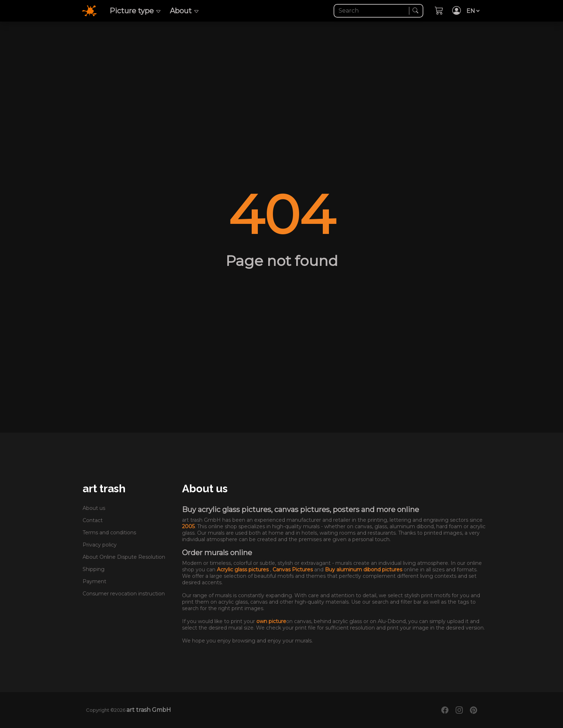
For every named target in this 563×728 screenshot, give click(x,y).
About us (94, 508)
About (185, 11)
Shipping (94, 569)
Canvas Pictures (293, 570)
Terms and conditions (109, 533)
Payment (94, 581)
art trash (104, 489)
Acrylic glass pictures (243, 570)
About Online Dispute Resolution (124, 557)
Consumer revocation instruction (124, 594)
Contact (93, 520)
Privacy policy (100, 545)
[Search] (372, 11)
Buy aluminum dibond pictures (364, 570)
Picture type (135, 11)
